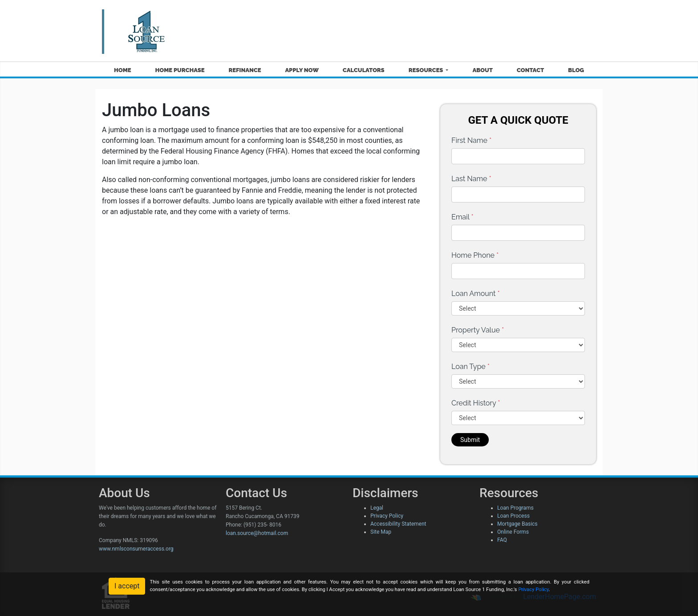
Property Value (478, 330)
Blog (576, 70)
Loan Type (471, 367)
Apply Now (302, 70)
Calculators (364, 70)
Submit (470, 440)
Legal (377, 508)
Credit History (476, 403)
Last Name (471, 179)
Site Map (381, 532)
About (482, 70)
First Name (471, 140)
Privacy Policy (387, 516)
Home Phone (475, 255)
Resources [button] (427, 70)
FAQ (502, 540)
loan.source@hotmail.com (257, 533)
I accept (127, 586)
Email (463, 217)
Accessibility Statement (398, 524)
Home (123, 70)
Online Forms (513, 532)
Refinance (245, 70)
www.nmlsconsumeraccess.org (136, 549)
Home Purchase (180, 70)
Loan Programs (515, 508)
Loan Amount (476, 294)
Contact (530, 70)
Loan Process (513, 516)
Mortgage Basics (517, 524)
